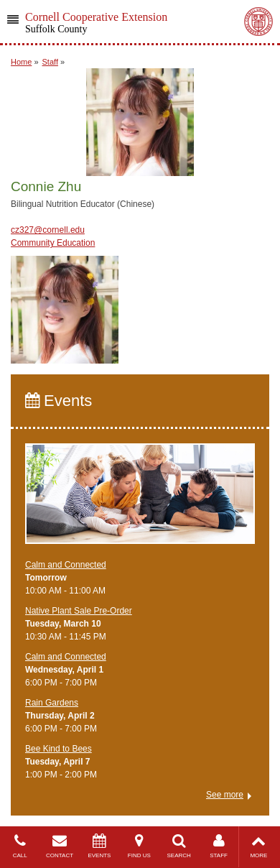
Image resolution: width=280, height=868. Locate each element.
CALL (20, 846)
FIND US (139, 846)
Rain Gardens (52, 703)
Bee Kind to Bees (59, 749)
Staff (50, 62)
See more (225, 795)
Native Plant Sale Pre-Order (79, 611)
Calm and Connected (66, 565)
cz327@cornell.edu (48, 230)
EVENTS (99, 846)
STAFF (219, 846)
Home (21, 62)
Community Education (53, 243)
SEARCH (179, 846)
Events (59, 401)
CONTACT (59, 846)
